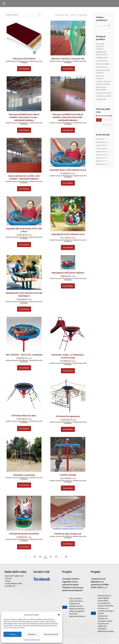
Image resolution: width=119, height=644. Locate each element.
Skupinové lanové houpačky (103, 71)
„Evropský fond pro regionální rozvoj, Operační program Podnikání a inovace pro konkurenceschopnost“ (73, 585)
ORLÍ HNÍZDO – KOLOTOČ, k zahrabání (24, 355)
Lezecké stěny (102, 61)
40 (66, 557)
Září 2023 (100, 139)
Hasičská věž (10, 586)
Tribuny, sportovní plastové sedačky (103, 83)
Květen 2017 (101, 164)
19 (35, 557)
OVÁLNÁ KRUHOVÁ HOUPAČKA (24, 534)
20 (40, 557)
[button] (59, 615)
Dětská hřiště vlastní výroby (102, 53)
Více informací (24, 69)
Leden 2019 (101, 145)
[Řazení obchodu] (23, 15)
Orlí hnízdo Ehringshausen (68, 416)
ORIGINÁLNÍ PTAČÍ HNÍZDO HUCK (68, 234)
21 (45, 557)
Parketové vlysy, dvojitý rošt (68, 534)
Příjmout (13, 634)
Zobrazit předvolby (51, 634)
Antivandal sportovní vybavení (100, 46)
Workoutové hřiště (103, 96)
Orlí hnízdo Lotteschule (24, 475)
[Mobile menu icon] (4, 3)
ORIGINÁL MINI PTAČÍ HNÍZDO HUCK (68, 170)
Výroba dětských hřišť (13, 583)
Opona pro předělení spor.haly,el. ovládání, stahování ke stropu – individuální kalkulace (24, 117)
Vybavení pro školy (104, 93)
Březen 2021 (101, 142)
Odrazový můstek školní (24, 59)
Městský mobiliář (103, 64)
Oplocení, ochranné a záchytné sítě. (68, 59)
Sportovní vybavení (100, 77)
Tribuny (8, 581)
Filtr (99, 120)
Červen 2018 (101, 148)
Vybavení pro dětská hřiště (101, 88)
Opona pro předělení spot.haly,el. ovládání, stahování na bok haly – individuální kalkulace (68, 117)
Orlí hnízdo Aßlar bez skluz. (24, 415)
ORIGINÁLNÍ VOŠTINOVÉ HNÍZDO (68, 273)
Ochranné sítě (102, 67)
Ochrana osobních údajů (32, 640)
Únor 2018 (100, 158)
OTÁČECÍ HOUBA (68, 475)
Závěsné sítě (101, 99)
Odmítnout (32, 634)
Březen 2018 (101, 155)
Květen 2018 (101, 152)
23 (56, 557)
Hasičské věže (102, 58)
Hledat (109, 25)
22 (51, 557)
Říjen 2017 (100, 161)
